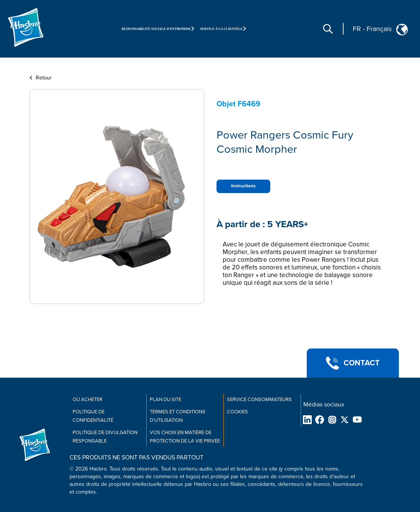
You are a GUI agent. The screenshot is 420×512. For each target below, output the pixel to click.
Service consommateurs (259, 400)
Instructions (243, 186)
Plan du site (165, 400)
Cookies (237, 412)
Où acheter (88, 400)
